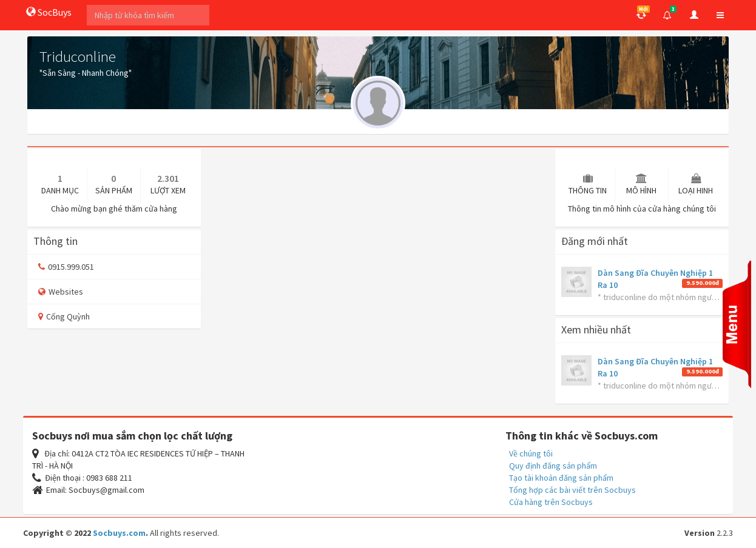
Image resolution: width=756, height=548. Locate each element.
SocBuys (49, 12)
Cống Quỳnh (64, 316)
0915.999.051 (66, 267)
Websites (61, 292)
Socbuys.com (119, 533)
